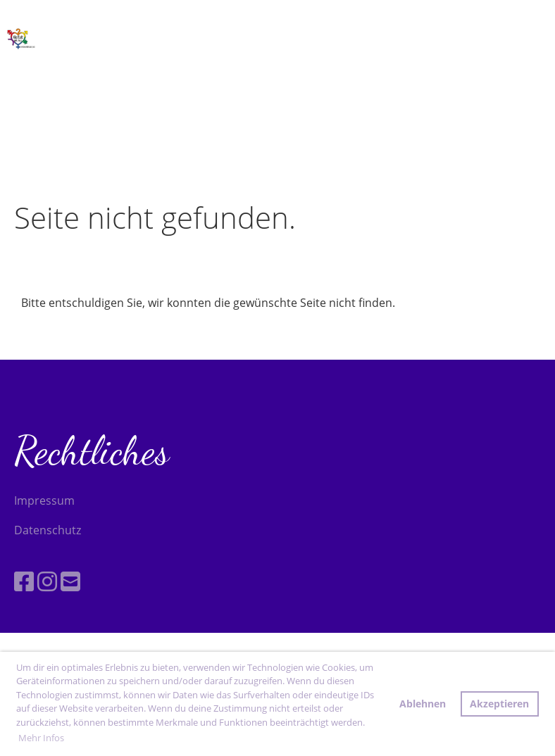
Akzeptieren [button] (499, 704)
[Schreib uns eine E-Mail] (70, 581)
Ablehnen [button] (423, 704)
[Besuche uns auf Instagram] (47, 581)
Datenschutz (48, 530)
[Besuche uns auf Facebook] (24, 581)
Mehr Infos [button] (41, 738)
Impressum (44, 500)
